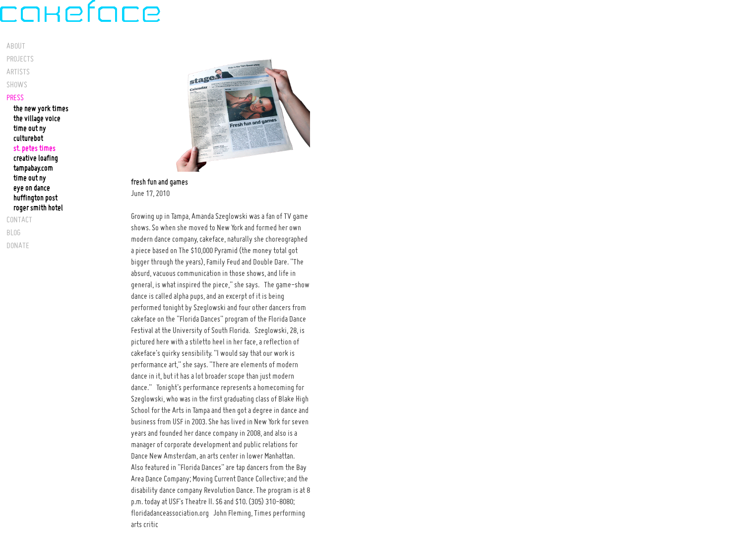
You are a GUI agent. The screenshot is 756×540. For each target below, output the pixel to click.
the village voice (37, 119)
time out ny (30, 129)
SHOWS (17, 84)
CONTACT (19, 219)
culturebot (28, 138)
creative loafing (36, 158)
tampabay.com (33, 168)
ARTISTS (18, 71)
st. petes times (34, 148)
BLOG (13, 232)
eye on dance (32, 188)
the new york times (41, 109)
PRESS (15, 97)
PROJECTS (20, 59)
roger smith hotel (38, 208)
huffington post (35, 198)
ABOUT (16, 46)
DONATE (18, 245)
